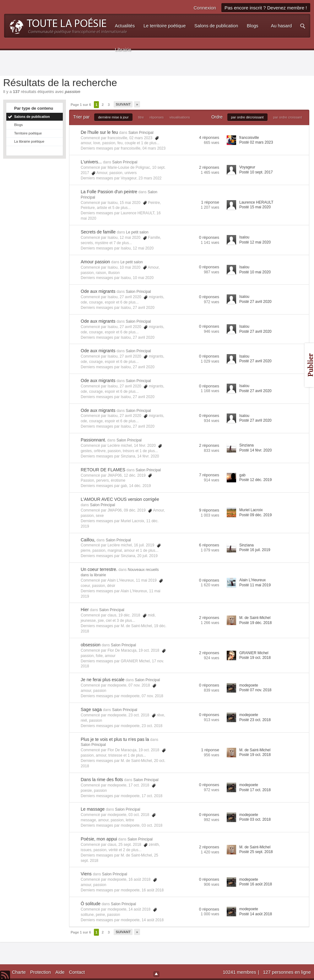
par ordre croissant (288, 117)
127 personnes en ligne (287, 972)
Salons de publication (32, 117)
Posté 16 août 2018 (256, 884)
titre (141, 117)
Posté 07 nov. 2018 (255, 690)
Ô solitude (91, 904)
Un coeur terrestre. (99, 569)
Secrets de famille (98, 232)
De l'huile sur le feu (99, 132)
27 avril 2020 (144, 308)
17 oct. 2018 (152, 796)
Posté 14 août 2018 (256, 914)
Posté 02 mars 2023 (256, 142)
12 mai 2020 (143, 248)
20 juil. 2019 (147, 556)
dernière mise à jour (113, 117)
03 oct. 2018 (152, 825)
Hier (85, 610)
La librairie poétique (29, 141)
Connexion (205, 8)
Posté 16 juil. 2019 (255, 550)
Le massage (93, 809)
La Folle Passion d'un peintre (109, 192)
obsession (91, 645)
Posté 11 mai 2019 (255, 585)
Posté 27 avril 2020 (255, 302)
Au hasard (282, 26)
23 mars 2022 (150, 178)
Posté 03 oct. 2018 (255, 819)
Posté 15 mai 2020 (255, 207)
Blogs (19, 125)
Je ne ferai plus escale (103, 680)
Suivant (123, 104)
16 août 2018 (153, 890)
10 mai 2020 (143, 278)
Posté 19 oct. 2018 (255, 658)
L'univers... (91, 162)
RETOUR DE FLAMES (103, 470)
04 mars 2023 (154, 148)
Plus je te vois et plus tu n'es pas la (115, 739)
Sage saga (91, 709)
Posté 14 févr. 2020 (255, 450)
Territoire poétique (28, 133)
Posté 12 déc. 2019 (255, 480)
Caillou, (88, 540)
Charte (19, 972)
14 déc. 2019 (140, 486)
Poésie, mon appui (99, 839)
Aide (60, 972)
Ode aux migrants (98, 291)
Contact (77, 972)
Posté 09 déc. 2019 (255, 515)
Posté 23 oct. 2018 (255, 720)
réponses (157, 117)
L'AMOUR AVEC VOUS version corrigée (120, 499)
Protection (41, 972)
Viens (86, 874)
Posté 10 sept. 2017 (256, 172)
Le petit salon (137, 232)
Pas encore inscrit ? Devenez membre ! (266, 8)
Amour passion (95, 262)
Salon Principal (141, 133)
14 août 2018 (153, 920)
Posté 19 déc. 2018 (255, 623)
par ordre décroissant (247, 117)
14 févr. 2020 (148, 456)
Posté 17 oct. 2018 (255, 790)
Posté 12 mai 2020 (255, 242)
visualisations (179, 117)
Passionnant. (93, 440)
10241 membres (240, 972)
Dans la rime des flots (102, 780)
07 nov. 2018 (152, 696)
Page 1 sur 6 (81, 105)
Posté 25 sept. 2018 (256, 852)
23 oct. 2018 (152, 726)
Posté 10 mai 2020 (255, 272)
